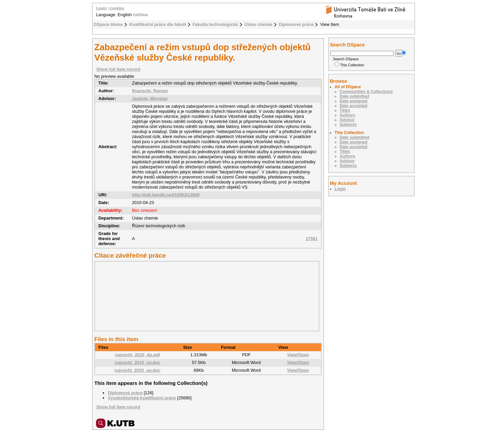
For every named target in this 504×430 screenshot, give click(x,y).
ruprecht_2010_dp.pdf (137, 355)
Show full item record (118, 69)
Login (101, 8)
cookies (117, 8)
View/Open (298, 355)
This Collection (349, 65)
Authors (348, 115)
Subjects (348, 125)
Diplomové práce (296, 24)
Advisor (347, 120)
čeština (140, 15)
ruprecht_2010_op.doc (138, 370)
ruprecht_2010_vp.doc (137, 362)
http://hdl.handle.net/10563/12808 (166, 195)
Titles (345, 110)
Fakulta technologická (215, 24)
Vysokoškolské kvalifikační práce (142, 398)
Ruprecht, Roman (150, 91)
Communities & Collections (366, 92)
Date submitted (354, 96)
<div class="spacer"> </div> (205, 296)
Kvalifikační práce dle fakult (158, 24)
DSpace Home (108, 24)
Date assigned (353, 101)
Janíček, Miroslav (150, 98)
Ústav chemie (259, 24)
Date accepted (353, 106)
